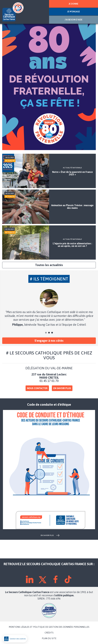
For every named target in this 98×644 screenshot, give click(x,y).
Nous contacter (37, 388)
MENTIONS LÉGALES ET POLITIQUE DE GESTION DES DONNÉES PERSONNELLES (49, 627)
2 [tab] (49, 333)
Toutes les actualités (49, 265)
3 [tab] (52, 333)
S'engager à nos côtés (49, 341)
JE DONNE (73, 4)
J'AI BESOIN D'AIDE (74, 20)
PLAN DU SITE (49, 638)
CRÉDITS (49, 633)
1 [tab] (46, 333)
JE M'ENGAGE (74, 12)
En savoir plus (62, 388)
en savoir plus (47, 535)
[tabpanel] (49, 308)
